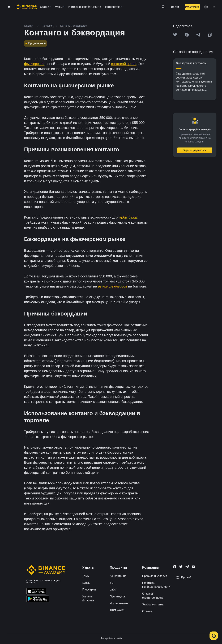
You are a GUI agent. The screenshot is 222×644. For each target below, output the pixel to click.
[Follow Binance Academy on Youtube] (193, 567)
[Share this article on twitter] (175, 35)
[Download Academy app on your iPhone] (36, 592)
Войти (175, 7)
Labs (113, 590)
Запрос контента (153, 604)
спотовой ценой (124, 64)
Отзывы (147, 611)
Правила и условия (155, 576)
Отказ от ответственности (153, 596)
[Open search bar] (162, 7)
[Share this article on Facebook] (187, 35)
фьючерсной (34, 64)
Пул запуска (118, 596)
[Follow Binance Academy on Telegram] (187, 567)
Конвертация (118, 576)
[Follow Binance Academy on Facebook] (175, 567)
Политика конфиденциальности (156, 585)
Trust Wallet (117, 610)
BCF (113, 583)
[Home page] (26, 7)
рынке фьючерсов (113, 286)
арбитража (128, 217)
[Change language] (206, 7)
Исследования (119, 603)
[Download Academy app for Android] (38, 599)
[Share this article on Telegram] (198, 35)
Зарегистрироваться (195, 150)
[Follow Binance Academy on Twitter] (181, 567)
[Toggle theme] (214, 7)
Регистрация (192, 7)
